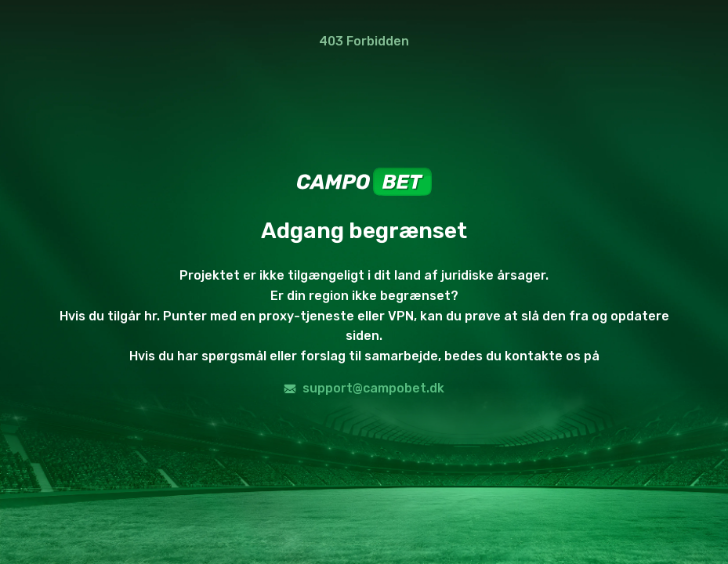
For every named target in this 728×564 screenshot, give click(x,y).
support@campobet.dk (364, 388)
